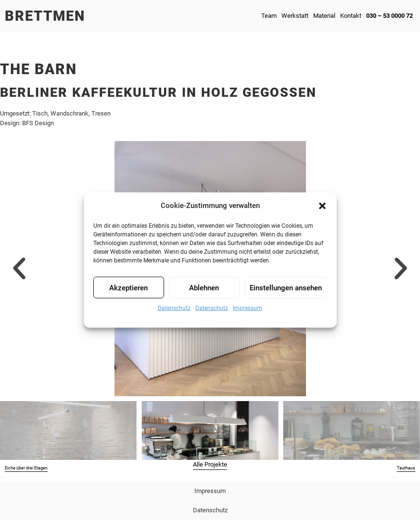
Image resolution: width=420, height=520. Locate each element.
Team (269, 16)
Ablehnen (204, 287)
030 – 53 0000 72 (389, 16)
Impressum (248, 308)
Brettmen (45, 16)
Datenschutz (174, 308)
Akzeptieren (128, 287)
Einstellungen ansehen (286, 287)
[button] (322, 206)
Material (324, 16)
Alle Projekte (210, 464)
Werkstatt (295, 16)
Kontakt (351, 16)
